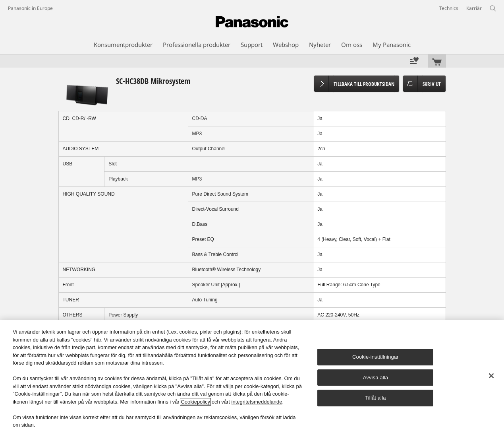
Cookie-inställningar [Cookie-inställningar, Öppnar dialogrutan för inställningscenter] (376, 357)
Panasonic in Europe (30, 8)
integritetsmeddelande (257, 402)
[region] (252, 377)
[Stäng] (491, 376)
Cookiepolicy (195, 402)
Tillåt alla (375, 398)
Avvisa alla (376, 378)
